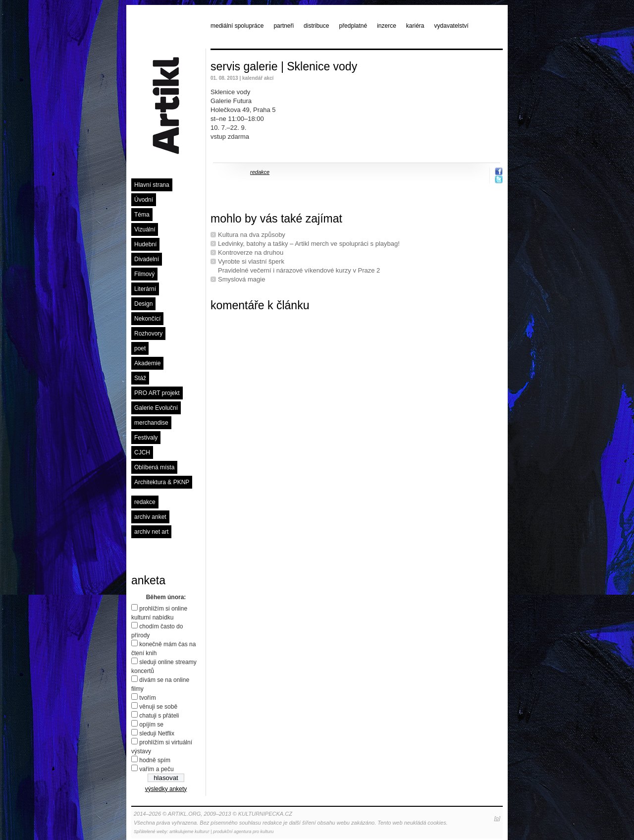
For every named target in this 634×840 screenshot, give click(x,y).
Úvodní (144, 200)
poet (140, 348)
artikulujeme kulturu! (189, 832)
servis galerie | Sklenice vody (284, 66)
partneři (284, 26)
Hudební (145, 244)
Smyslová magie (241, 279)
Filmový (144, 274)
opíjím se (151, 725)
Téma (142, 215)
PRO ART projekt (157, 393)
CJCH (142, 452)
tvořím (147, 698)
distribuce (316, 26)
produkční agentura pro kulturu (243, 832)
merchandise (151, 423)
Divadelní (147, 259)
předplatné (353, 26)
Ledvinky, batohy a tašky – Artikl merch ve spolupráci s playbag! (309, 244)
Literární (145, 289)
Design (143, 304)
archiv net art (151, 532)
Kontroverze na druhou (251, 252)
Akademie (147, 363)
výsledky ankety (166, 789)
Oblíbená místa (154, 467)
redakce (145, 502)
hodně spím (155, 760)
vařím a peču (156, 769)
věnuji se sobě (158, 707)
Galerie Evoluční (156, 408)
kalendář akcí (258, 78)
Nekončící (147, 319)
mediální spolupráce (237, 26)
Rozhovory (148, 334)
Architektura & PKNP (162, 482)
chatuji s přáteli (159, 716)
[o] (497, 818)
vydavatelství (451, 26)
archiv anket (150, 517)
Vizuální (145, 229)
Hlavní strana (152, 185)
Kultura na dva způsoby (252, 235)
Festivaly (146, 438)
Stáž (140, 378)
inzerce (387, 26)
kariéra (415, 26)
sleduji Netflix (157, 733)
